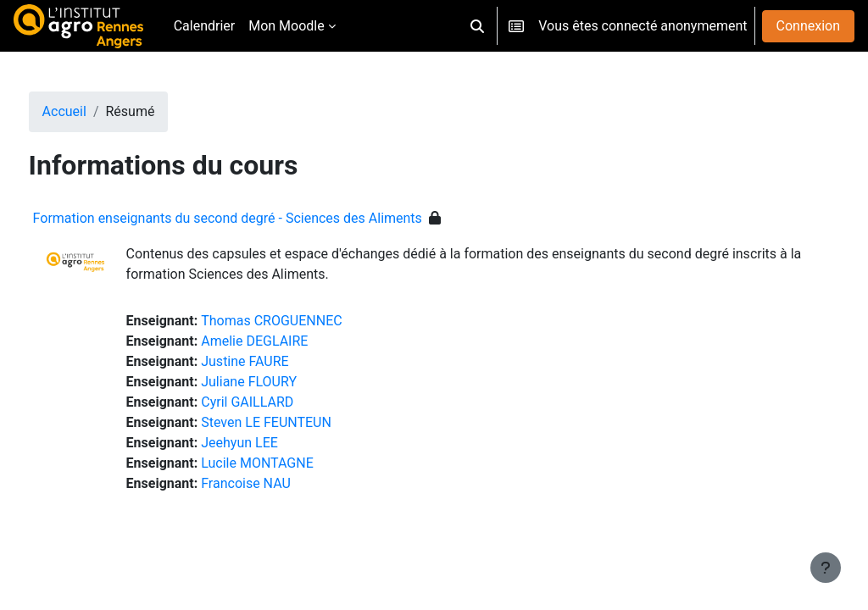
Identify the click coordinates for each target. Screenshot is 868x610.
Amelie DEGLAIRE (287, 341)
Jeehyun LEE (272, 443)
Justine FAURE (277, 361)
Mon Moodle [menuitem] (287, 26)
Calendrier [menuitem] (205, 26)
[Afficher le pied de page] (826, 568)
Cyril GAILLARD (279, 402)
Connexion (808, 26)
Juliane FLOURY (281, 382)
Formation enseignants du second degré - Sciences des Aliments (259, 218)
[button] (477, 26)
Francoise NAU (278, 483)
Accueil (96, 111)
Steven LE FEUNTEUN (298, 422)
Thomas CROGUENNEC (303, 321)
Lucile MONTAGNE (289, 463)
